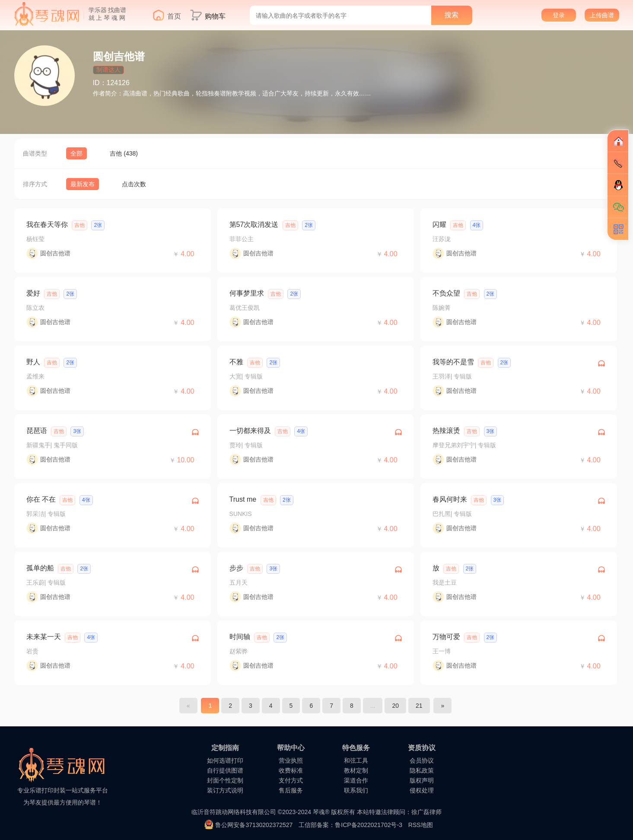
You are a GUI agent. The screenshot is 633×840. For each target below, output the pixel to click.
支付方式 (291, 780)
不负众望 (446, 293)
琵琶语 (37, 431)
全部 (76, 153)
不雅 (236, 362)
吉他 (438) (124, 153)
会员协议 (422, 760)
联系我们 (356, 790)
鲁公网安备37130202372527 (254, 825)
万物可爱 (446, 637)
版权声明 (422, 780)
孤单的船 (40, 568)
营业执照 (291, 760)
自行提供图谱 (225, 770)
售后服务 (291, 790)
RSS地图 (421, 825)
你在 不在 (41, 499)
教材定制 (356, 770)
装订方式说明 (225, 790)
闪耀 (439, 224)
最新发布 (83, 184)
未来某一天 (44, 637)
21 (419, 706)
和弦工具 (356, 760)
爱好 (33, 293)
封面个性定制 (225, 780)
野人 (33, 362)
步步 (236, 568)
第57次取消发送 (254, 224)
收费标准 (291, 770)
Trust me (243, 499)
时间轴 (240, 637)
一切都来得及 (250, 431)
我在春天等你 (47, 224)
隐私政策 (422, 770)
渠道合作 (356, 780)
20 (395, 706)
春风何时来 (450, 499)
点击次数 (134, 184)
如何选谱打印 (225, 760)
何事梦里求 (247, 293)
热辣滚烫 (446, 431)
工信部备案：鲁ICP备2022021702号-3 (350, 825)
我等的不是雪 (453, 362)
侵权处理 (422, 790)
